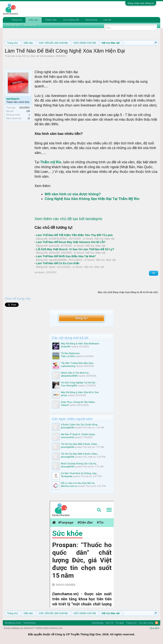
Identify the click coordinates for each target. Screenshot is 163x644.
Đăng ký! (81, 318)
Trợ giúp (120, 623)
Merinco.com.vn (69, 486)
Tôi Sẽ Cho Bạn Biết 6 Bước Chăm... (80, 444)
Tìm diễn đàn (13, 25)
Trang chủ (17, 20)
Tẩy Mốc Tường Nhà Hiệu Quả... (78, 363)
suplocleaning (68, 366)
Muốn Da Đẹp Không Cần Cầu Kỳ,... (80, 464)
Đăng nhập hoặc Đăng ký (141, 3)
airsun (64, 395)
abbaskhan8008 (69, 376)
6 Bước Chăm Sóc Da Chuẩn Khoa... (80, 425)
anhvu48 (54, 246)
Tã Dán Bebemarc (70, 353)
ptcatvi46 (66, 346)
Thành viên (51, 20)
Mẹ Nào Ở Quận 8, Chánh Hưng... (79, 434)
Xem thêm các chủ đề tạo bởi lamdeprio (68, 219)
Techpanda (67, 476)
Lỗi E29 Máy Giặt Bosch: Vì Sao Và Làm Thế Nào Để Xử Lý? (75, 249)
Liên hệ (107, 20)
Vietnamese (30, 623)
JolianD (65, 405)
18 (29, 118)
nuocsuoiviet (67, 437)
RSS (157, 623)
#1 (154, 273)
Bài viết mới (31, 25)
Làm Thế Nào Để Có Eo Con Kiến (58, 263)
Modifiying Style (13, 623)
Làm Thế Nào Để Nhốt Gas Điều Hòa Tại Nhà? (66, 256)
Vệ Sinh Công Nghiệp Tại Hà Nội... (79, 383)
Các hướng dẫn (71, 20)
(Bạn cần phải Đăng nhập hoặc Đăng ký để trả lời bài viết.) (128, 292)
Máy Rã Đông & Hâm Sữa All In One (80, 392)
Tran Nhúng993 (69, 386)
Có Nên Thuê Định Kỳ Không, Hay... (80, 473)
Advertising (91, 20)
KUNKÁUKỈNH (58, 239)
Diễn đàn (34, 20)
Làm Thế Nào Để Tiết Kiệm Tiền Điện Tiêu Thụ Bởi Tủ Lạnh (74, 235)
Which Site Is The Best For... (76, 373)
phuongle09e (68, 427)
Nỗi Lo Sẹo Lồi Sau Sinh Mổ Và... (79, 483)
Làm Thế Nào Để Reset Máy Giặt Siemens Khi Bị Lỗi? (71, 242)
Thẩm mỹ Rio (51, 162)
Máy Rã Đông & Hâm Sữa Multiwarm (80, 344)
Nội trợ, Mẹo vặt (31, 56)
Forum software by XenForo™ (33, 628)
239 (28, 111)
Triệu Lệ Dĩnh (68, 356)
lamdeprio (49, 56)
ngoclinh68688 (58, 260)
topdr (52, 267)
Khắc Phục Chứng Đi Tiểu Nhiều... (79, 402)
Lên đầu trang (146, 623)
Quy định (155, 628)
